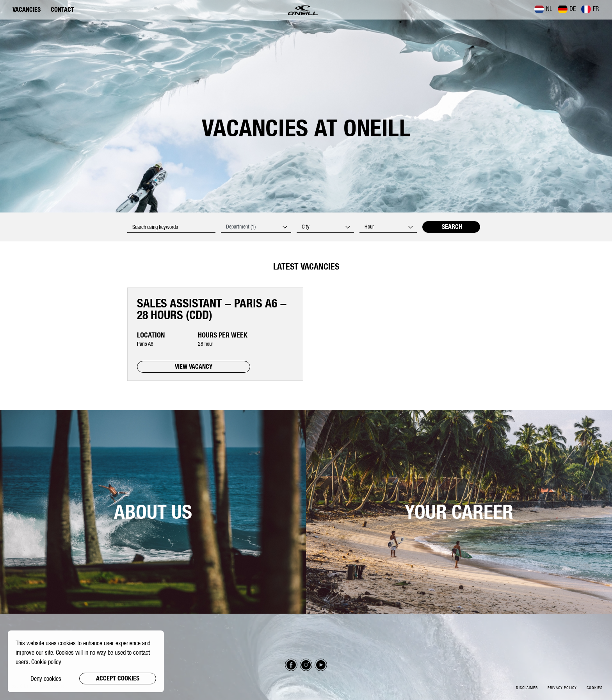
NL (543, 9)
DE (567, 9)
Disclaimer (527, 688)
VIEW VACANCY (194, 367)
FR (590, 9)
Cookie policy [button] (46, 662)
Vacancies (27, 10)
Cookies (595, 688)
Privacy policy (562, 688)
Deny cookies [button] (46, 679)
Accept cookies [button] (118, 678)
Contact (62, 10)
